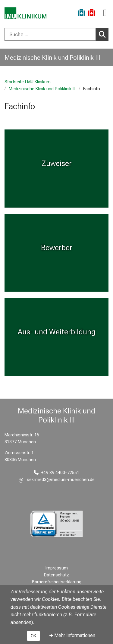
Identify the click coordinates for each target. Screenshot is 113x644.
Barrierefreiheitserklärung (57, 582)
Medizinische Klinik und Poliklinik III (42, 89)
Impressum (57, 568)
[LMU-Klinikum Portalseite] (26, 13)
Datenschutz (56, 575)
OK (33, 636)
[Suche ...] (50, 34)
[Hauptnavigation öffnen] (105, 13)
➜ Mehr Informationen (72, 635)
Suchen (104, 34)
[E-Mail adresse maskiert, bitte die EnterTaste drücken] (57, 480)
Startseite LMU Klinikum (28, 82)
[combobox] (56, 34)
